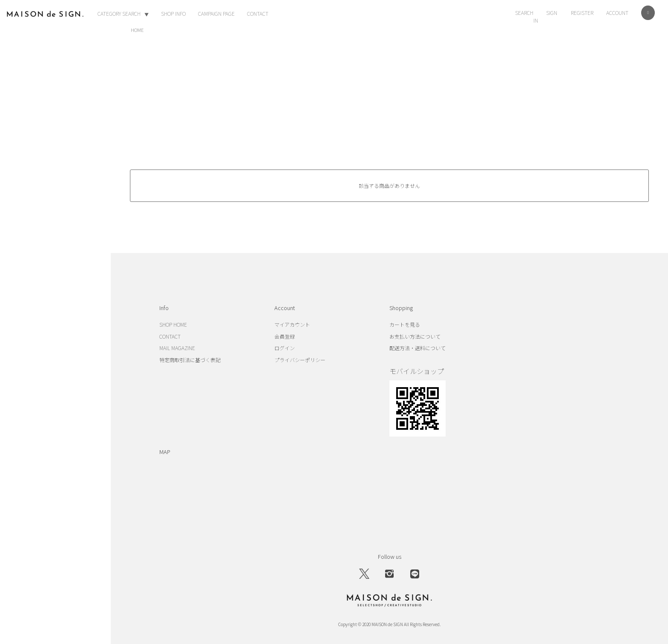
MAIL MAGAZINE (177, 348)
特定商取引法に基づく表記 (190, 360)
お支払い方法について (415, 336)
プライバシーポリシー (300, 360)
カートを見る (405, 324)
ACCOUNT (617, 13)
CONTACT (258, 13)
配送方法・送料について (417, 348)
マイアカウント (292, 324)
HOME (137, 30)
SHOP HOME (173, 324)
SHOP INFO (173, 13)
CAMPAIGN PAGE (216, 13)
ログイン (285, 348)
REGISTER (582, 13)
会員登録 (285, 336)
